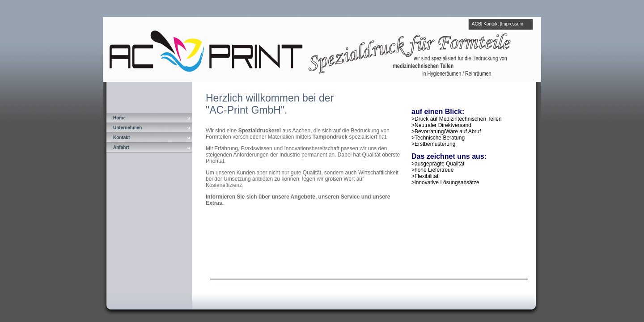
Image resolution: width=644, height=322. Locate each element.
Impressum (512, 24)
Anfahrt (121, 147)
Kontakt (491, 24)
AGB (477, 24)
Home (119, 118)
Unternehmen (127, 128)
